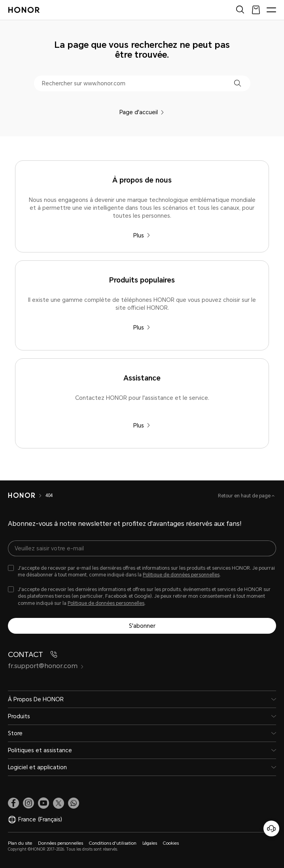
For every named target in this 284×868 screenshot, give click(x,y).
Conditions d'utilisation (113, 843)
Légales (150, 843)
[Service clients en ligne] (271, 828)
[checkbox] (142, 572)
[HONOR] (22, 495)
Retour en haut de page (245, 496)
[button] (238, 83)
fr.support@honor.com (46, 666)
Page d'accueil (142, 112)
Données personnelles (61, 843)
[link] (13, 803)
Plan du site (20, 843)
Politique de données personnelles (181, 575)
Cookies (171, 843)
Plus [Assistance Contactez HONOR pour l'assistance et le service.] (142, 426)
